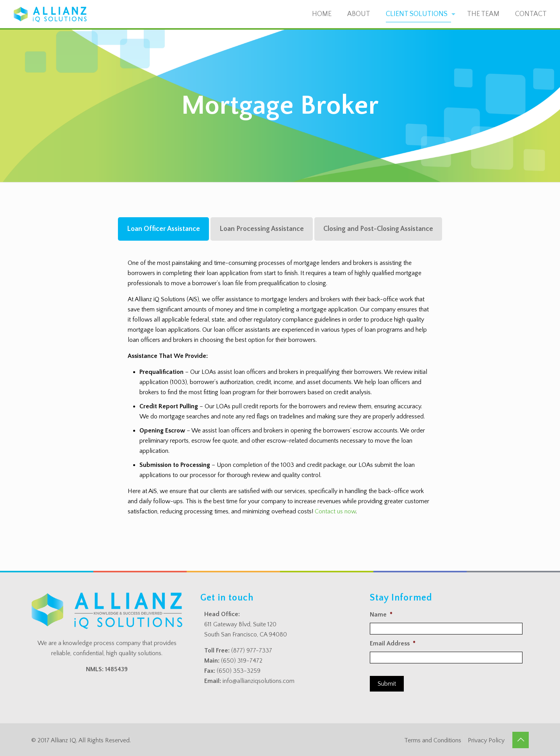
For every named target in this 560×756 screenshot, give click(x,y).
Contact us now (335, 511)
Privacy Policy (486, 740)
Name (381, 615)
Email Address (393, 643)
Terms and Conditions (433, 740)
